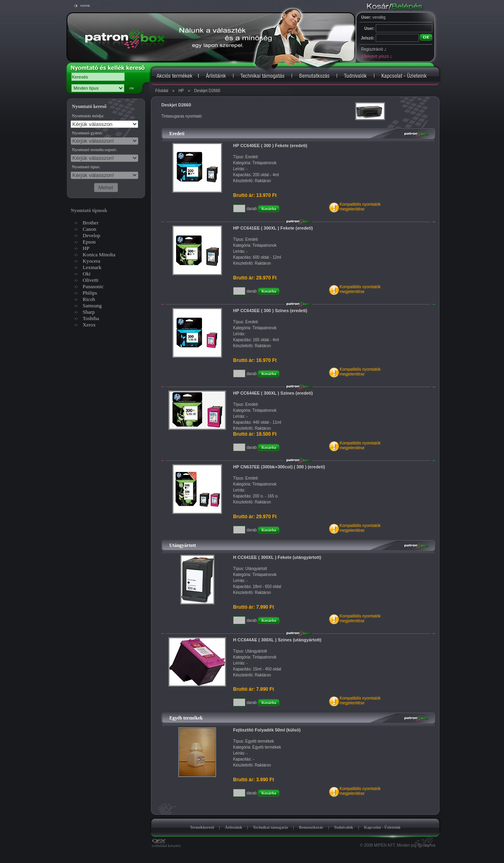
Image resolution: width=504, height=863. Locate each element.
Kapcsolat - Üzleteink (382, 827)
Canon (90, 229)
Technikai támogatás (271, 827)
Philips (90, 293)
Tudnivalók (344, 827)
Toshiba (91, 318)
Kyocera (92, 261)
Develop (92, 235)
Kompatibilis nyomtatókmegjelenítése (360, 207)
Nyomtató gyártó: (88, 133)
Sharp (89, 312)
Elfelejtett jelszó (377, 56)
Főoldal (162, 91)
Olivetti (91, 280)
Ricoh (89, 299)
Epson (89, 242)
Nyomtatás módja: (88, 116)
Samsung (92, 306)
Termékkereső (202, 827)
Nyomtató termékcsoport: (95, 149)
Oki (87, 274)
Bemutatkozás (311, 827)
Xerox (89, 325)
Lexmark (92, 267)
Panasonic (93, 286)
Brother (91, 223)
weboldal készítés (167, 844)
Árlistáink (233, 827)
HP (181, 91)
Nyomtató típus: (86, 167)
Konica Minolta (99, 255)
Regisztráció (374, 49)
